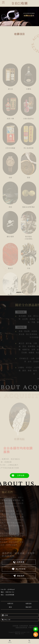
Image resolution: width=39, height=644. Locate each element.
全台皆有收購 (10, 595)
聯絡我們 (29, 607)
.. (30, 632)
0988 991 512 (10, 592)
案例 (10, 607)
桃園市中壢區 (10, 597)
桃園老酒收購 (33, 626)
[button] (19, 25)
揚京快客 (18, 632)
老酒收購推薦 (24, 626)
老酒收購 (15, 626)
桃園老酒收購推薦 (21, 628)
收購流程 (29, 604)
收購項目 (10, 604)
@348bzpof (11, 589)
